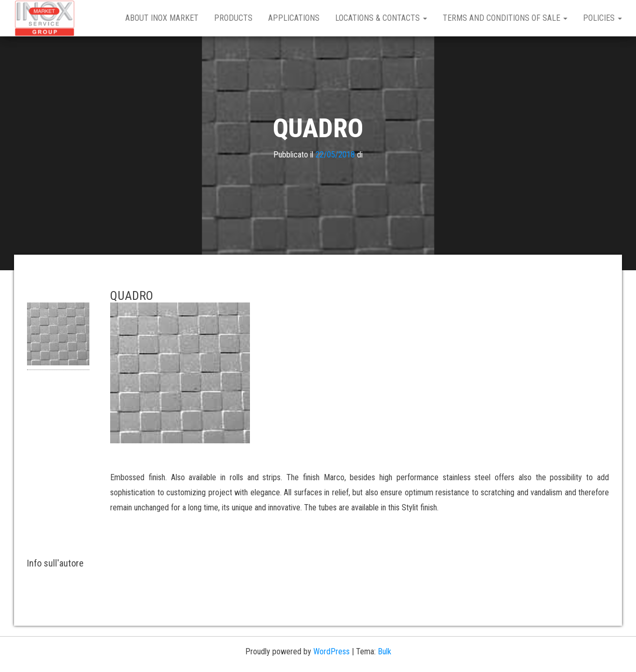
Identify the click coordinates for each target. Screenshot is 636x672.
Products (233, 18)
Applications (294, 18)
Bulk (385, 651)
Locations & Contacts (381, 18)
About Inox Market (162, 18)
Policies (602, 18)
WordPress (332, 651)
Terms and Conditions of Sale (505, 18)
